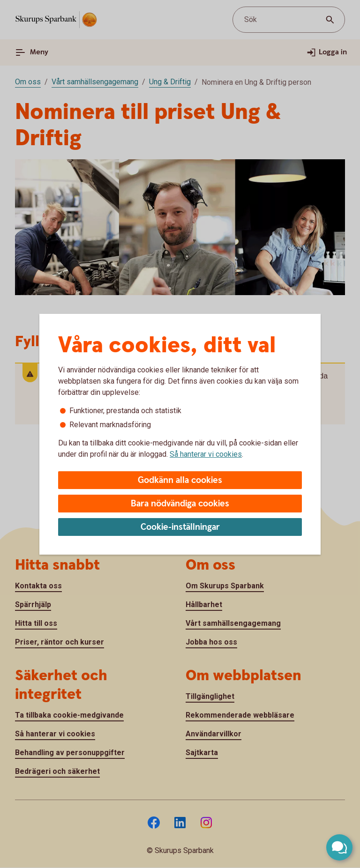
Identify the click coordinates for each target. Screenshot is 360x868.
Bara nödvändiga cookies (180, 504)
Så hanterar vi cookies (206, 454)
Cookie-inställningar (180, 527)
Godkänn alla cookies (180, 480)
